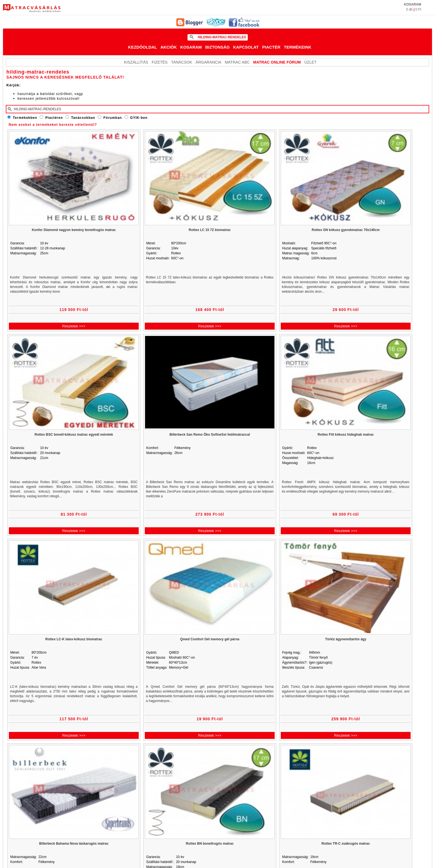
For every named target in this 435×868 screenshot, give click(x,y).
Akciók (169, 47)
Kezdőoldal (143, 47)
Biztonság (217, 47)
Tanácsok (182, 62)
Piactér (271, 47)
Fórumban (113, 118)
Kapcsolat (246, 47)
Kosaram (191, 47)
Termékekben (25, 118)
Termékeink (298, 47)
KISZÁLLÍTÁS (136, 62)
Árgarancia (208, 62)
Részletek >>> (74, 326)
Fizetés (160, 62)
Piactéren (54, 118)
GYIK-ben (139, 118)
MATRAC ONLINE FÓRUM (277, 62)
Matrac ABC (237, 62)
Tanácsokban (83, 118)
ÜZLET (310, 62)
